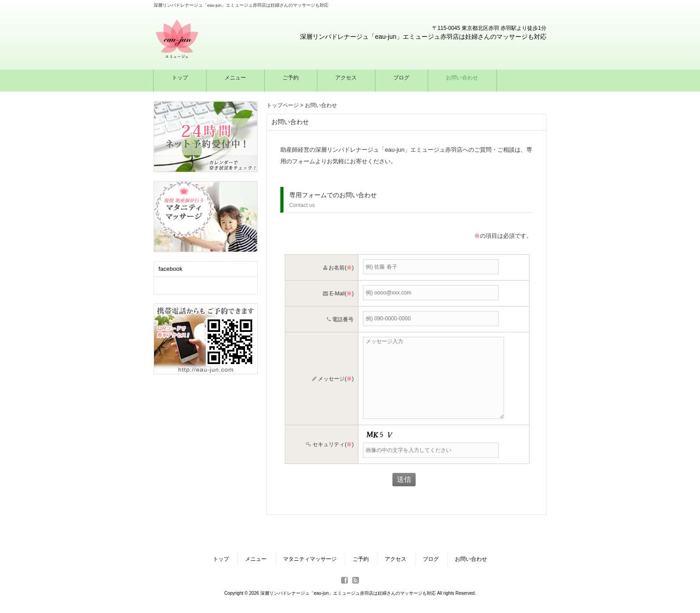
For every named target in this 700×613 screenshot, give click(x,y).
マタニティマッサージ (310, 559)
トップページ (283, 105)
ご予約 (361, 559)
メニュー (256, 559)
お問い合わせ (471, 559)
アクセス (396, 559)
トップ (221, 559)
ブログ (431, 559)
